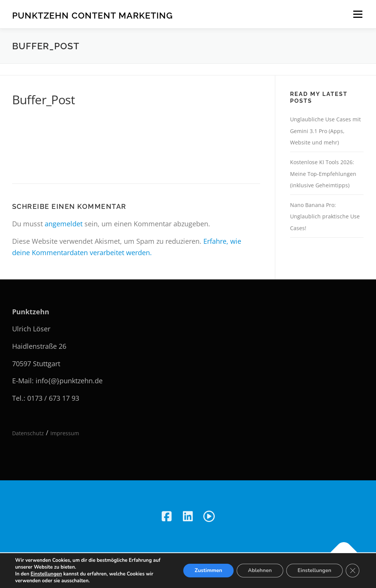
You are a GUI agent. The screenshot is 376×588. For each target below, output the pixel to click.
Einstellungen (46, 574)
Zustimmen (208, 570)
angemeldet (64, 224)
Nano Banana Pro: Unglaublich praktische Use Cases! (325, 216)
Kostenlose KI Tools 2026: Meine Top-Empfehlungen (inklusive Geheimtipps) (323, 174)
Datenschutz (28, 433)
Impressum (65, 433)
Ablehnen (260, 570)
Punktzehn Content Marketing (93, 15)
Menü (358, 14)
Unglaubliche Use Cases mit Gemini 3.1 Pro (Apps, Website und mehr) (325, 131)
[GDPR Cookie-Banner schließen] (353, 571)
